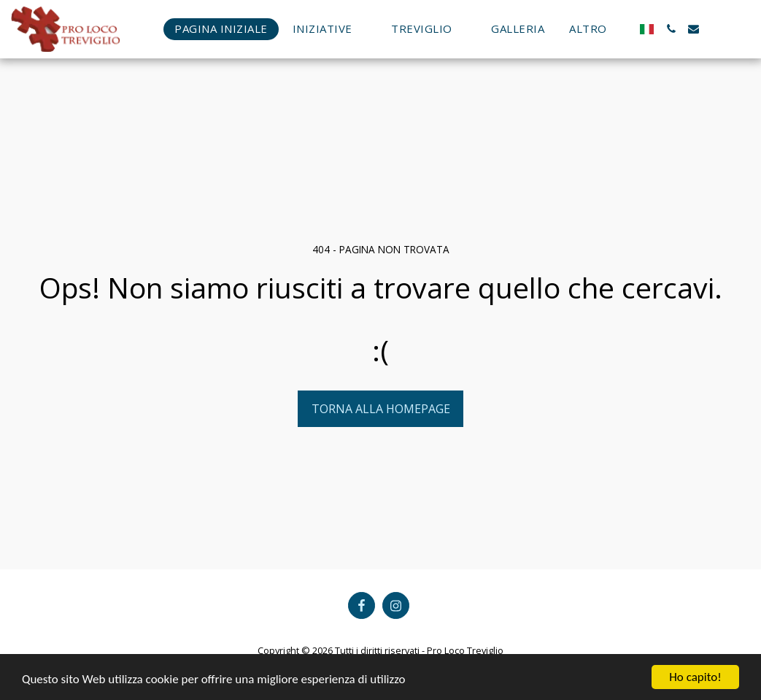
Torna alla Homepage (381, 409)
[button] (330, 29)
